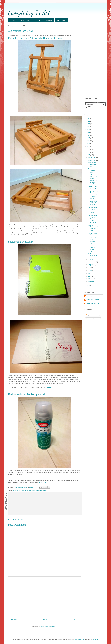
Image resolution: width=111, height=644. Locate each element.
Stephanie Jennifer (93, 300)
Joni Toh (89, 296)
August (91, 265)
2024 (89, 124)
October (91, 259)
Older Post (76, 620)
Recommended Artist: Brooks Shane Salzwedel (93, 219)
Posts (88, 315)
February (92, 282)
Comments (90, 319)
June (90, 270)
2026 (89, 118)
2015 (89, 149)
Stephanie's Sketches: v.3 (92, 164)
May (90, 273)
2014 (89, 152)
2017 (89, 144)
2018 (89, 141)
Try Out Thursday (42, 490)
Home (45, 620)
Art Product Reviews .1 (92, 255)
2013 (89, 155)
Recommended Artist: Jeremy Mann (93, 172)
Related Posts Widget (75, 486)
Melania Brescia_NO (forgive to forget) (93, 228)
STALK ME (37, 20)
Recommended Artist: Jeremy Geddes (93, 210)
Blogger (95, 640)
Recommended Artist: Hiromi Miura (93, 248)
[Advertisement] (44, 597)
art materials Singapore (21, 490)
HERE (49, 388)
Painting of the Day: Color (93, 188)
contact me (42, 482)
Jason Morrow (79, 640)
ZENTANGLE (48, 20)
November (92, 160)
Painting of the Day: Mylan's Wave (93, 240)
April (90, 276)
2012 (89, 285)
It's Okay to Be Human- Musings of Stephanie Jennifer (93, 180)
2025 (89, 121)
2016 (89, 146)
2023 (89, 127)
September (92, 262)
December (92, 157)
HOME (13, 20)
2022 (89, 130)
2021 (89, 132)
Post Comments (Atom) (49, 626)
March (91, 279)
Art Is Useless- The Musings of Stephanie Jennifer (93, 195)
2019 (89, 138)
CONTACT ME (61, 20)
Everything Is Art (29, 13)
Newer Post (14, 620)
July (90, 268)
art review (32, 490)
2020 (89, 135)
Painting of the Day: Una (93, 234)
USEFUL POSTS (24, 20)
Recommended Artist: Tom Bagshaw (93, 203)
